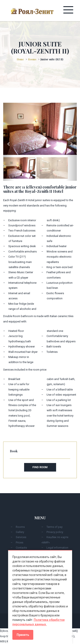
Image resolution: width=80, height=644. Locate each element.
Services (21, 537)
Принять (23, 635)
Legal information (57, 548)
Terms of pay (55, 527)
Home (20, 59)
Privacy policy (55, 532)
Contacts (21, 548)
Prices (20, 542)
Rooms (32, 59)
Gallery (20, 532)
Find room (40, 467)
